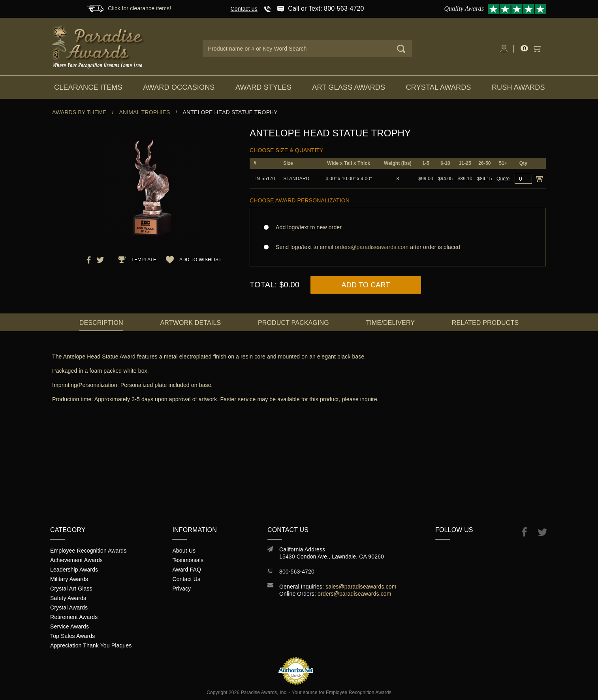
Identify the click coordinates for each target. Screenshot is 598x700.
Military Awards (69, 579)
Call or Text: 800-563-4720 (326, 8)
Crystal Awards (439, 87)
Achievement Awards (76, 560)
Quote (503, 179)
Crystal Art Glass (71, 589)
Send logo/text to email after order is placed (398, 247)
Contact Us (186, 579)
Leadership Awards (74, 570)
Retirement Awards (74, 617)
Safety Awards (68, 598)
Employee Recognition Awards (88, 551)
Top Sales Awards (72, 636)
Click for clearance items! (139, 8)
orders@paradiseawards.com (354, 594)
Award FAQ (187, 570)
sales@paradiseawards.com (361, 587)
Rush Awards (518, 87)
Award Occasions (179, 87)
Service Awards (70, 626)
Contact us (244, 9)
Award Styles (263, 87)
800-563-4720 (297, 572)
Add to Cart (366, 285)
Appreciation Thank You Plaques (91, 645)
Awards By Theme (79, 112)
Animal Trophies (145, 112)
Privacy (181, 589)
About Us (184, 551)
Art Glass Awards (349, 87)
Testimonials (188, 560)
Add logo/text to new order (306, 227)
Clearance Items (88, 87)
